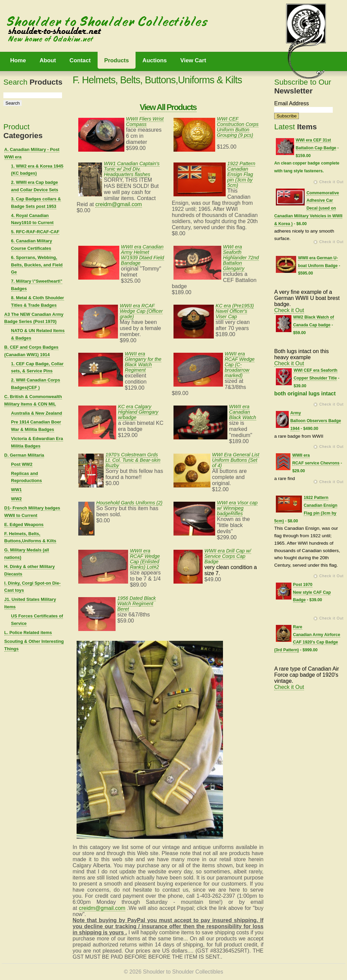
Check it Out (331, 182)
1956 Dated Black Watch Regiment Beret (137, 604)
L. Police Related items (28, 633)
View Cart (193, 60)
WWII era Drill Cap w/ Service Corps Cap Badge (228, 556)
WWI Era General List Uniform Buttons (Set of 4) (236, 460)
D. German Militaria (24, 455)
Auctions (155, 60)
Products (117, 60)
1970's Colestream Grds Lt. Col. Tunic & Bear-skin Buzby (133, 460)
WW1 (17, 490)
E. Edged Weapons (24, 525)
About (48, 60)
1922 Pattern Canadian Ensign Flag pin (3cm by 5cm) (241, 174)
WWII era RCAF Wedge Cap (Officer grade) (141, 311)
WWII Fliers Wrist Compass (145, 122)
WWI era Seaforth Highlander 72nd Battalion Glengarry (241, 258)
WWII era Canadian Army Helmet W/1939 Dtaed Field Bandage (142, 255)
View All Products (168, 107)
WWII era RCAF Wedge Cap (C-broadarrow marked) (240, 365)
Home (18, 60)
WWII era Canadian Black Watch (243, 412)
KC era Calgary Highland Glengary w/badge (138, 412)
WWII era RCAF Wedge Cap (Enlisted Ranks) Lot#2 (145, 559)
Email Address (291, 103)
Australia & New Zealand (37, 413)
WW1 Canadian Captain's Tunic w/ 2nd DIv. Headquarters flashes (131, 169)
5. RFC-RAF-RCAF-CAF (35, 232)
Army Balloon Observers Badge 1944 (316, 421)
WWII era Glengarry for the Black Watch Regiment (143, 362)
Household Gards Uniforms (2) (129, 503)
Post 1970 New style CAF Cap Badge (312, 592)
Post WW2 (22, 464)
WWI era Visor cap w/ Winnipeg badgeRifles (237, 508)
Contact (80, 60)
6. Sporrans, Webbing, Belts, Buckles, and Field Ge (37, 265)
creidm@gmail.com (118, 204)
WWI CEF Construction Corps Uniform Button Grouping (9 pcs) (238, 127)
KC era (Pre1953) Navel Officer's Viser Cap (235, 311)
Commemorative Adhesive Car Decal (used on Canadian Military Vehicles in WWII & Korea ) (308, 208)
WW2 (17, 499)
